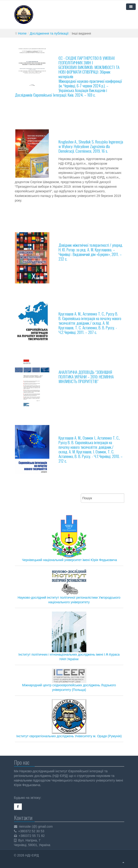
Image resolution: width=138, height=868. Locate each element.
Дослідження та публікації (49, 33)
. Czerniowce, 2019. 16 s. (91, 151)
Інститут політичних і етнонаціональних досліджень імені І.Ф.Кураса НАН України (69, 636)
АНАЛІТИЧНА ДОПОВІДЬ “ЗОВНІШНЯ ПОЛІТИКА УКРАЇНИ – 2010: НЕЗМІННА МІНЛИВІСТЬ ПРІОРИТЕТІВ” (86, 377)
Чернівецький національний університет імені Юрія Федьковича (70, 560)
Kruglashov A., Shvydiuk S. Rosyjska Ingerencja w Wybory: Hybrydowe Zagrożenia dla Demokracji (91, 146)
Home (22, 33)
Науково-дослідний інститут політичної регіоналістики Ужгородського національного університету (69, 587)
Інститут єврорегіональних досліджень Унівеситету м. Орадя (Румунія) (69, 719)
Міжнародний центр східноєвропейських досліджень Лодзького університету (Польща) (69, 680)
